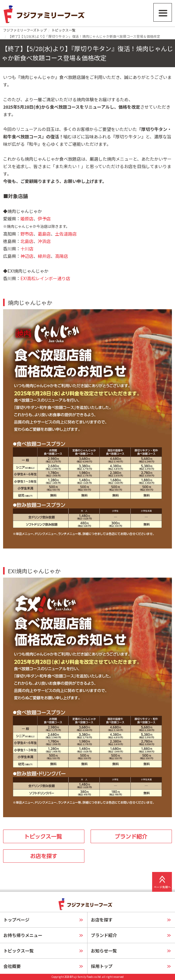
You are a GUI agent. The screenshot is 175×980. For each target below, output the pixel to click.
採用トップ (102, 966)
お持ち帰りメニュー (23, 935)
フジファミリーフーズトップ (25, 30)
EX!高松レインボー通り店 (45, 278)
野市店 (27, 234)
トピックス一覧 (64, 30)
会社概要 (12, 966)
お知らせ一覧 (104, 951)
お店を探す (102, 920)
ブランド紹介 (104, 935)
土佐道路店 (66, 234)
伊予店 (44, 219)
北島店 (27, 241)
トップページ (16, 920)
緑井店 (44, 256)
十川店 (27, 249)
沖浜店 (44, 241)
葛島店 (44, 234)
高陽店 (62, 256)
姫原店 (27, 219)
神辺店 (27, 256)
